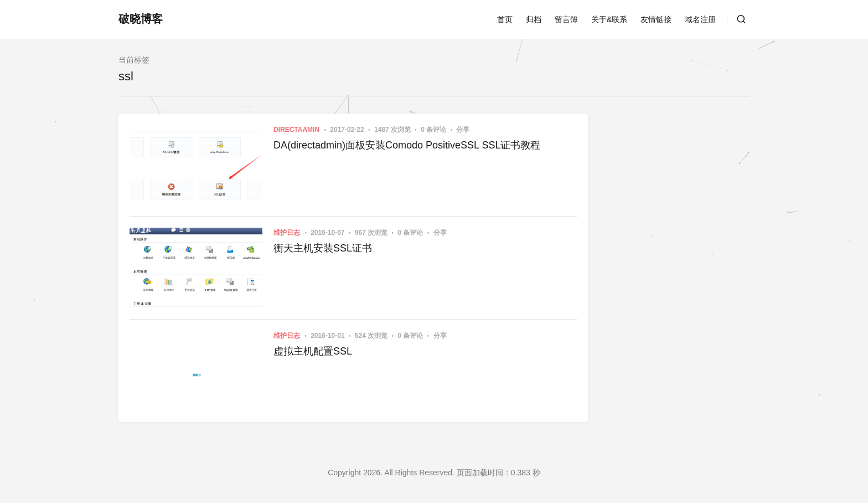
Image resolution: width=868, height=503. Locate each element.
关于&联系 (609, 19)
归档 (534, 19)
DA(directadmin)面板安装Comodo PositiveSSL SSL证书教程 (407, 145)
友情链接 (656, 19)
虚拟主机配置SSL (313, 351)
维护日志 (287, 233)
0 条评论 (434, 130)
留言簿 (566, 19)
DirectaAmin (296, 130)
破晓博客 (141, 19)
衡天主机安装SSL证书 (323, 248)
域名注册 (700, 19)
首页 (505, 19)
